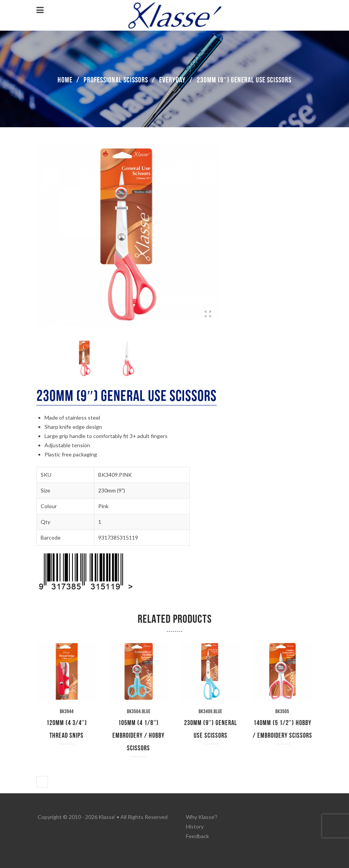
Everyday (172, 80)
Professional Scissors (116, 80)
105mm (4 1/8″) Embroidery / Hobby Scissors (138, 736)
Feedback (198, 836)
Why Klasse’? (202, 817)
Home (65, 80)
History (195, 826)
